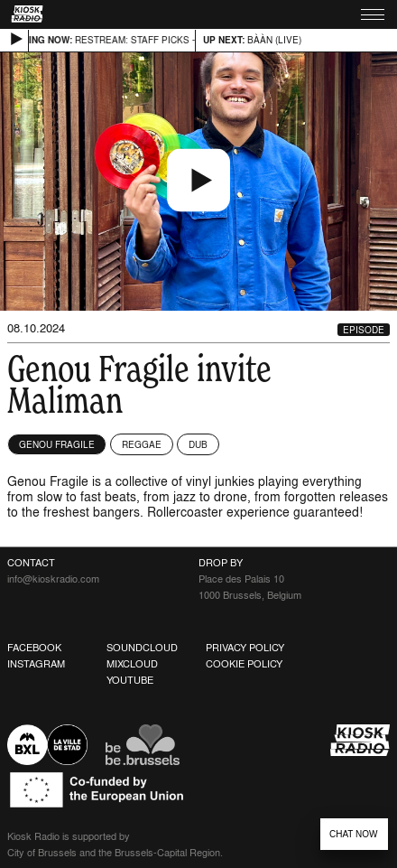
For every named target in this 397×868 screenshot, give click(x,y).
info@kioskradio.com (53, 579)
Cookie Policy (244, 664)
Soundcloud (142, 648)
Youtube (130, 680)
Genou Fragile (57, 444)
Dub (198, 444)
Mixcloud (132, 664)
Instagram (36, 664)
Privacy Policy (245, 648)
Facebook (34, 648)
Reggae (142, 444)
